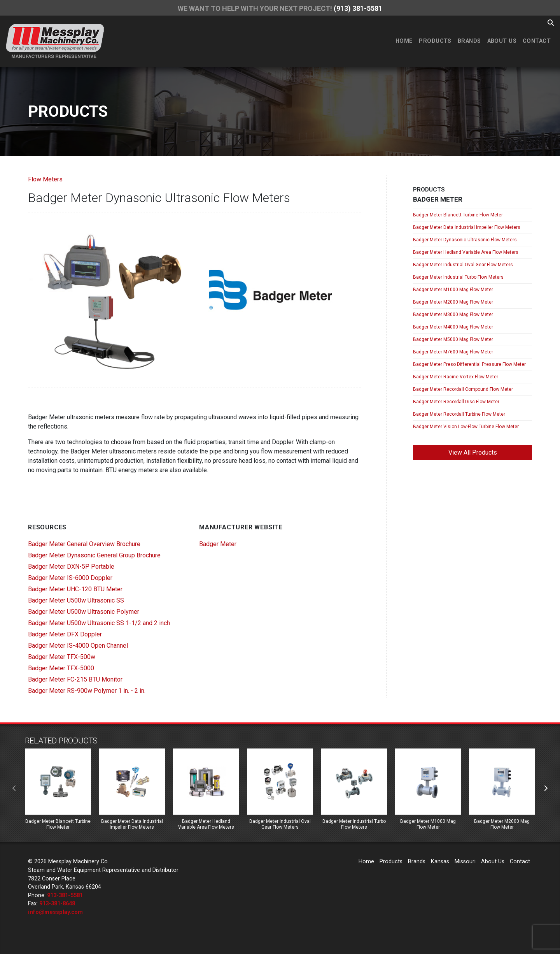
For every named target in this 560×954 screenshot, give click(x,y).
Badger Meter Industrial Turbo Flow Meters (458, 277)
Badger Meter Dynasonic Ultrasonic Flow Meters (465, 240)
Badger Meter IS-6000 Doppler (70, 578)
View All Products (473, 452)
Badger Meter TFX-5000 (61, 668)
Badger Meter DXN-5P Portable (71, 567)
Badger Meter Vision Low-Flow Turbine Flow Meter (466, 427)
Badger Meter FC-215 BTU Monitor (75, 679)
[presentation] (14, 789)
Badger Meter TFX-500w (62, 657)
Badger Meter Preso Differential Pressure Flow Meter (469, 364)
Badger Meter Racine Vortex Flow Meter (456, 377)
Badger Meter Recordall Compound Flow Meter (463, 389)
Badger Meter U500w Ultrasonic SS (76, 600)
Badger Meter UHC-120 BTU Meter (75, 589)
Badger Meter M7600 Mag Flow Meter (453, 352)
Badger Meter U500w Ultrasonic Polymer (84, 612)
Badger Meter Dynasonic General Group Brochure (94, 555)
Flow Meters (45, 179)
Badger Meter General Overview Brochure (84, 544)
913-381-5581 (65, 895)
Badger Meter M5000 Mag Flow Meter (453, 339)
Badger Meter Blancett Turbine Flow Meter (458, 215)
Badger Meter (218, 544)
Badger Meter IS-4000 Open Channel (78, 646)
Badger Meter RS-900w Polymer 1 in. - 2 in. (87, 691)
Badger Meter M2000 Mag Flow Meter (453, 302)
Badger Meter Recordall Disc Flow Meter (456, 402)
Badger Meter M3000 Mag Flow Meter (453, 314)
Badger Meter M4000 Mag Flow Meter (453, 327)
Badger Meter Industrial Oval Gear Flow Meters (463, 265)
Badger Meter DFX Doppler (65, 634)
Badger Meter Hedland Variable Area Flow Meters (466, 252)
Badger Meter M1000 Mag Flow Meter (453, 290)
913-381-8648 (57, 904)
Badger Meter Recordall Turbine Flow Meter (459, 414)
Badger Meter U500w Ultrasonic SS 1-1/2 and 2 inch (99, 623)
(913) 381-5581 (358, 8)
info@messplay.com (55, 912)
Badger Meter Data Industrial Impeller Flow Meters (467, 227)
